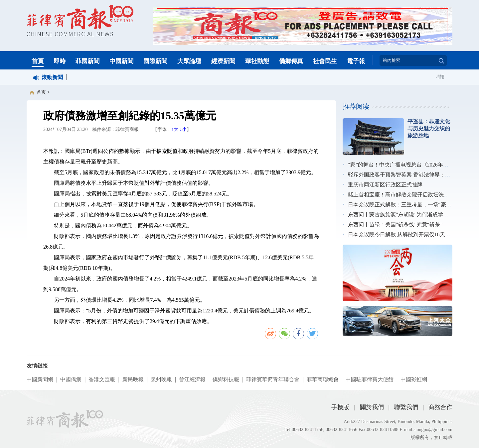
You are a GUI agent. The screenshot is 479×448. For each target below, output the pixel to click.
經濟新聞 (223, 61)
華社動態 (257, 61)
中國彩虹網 (414, 379)
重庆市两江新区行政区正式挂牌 (385, 185)
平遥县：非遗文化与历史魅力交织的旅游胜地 (429, 128)
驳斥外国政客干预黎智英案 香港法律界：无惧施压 (407, 175)
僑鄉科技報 (226, 379)
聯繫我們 (406, 407)
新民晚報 (133, 379)
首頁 (38, 61)
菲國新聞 (87, 61)
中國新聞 (121, 61)
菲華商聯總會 (323, 379)
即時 (60, 61)
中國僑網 (71, 379)
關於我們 (372, 407)
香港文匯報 (102, 379)
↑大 (175, 129)
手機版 (340, 407)
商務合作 (440, 407)
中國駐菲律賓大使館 (370, 379)
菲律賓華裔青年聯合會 (273, 379)
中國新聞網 (40, 379)
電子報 (356, 61)
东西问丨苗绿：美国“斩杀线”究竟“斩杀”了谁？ (403, 224)
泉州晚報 (161, 379)
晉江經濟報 (192, 379)
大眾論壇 (189, 61)
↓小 (183, 129)
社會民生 (325, 61)
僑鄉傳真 (291, 61)
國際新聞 (155, 61)
